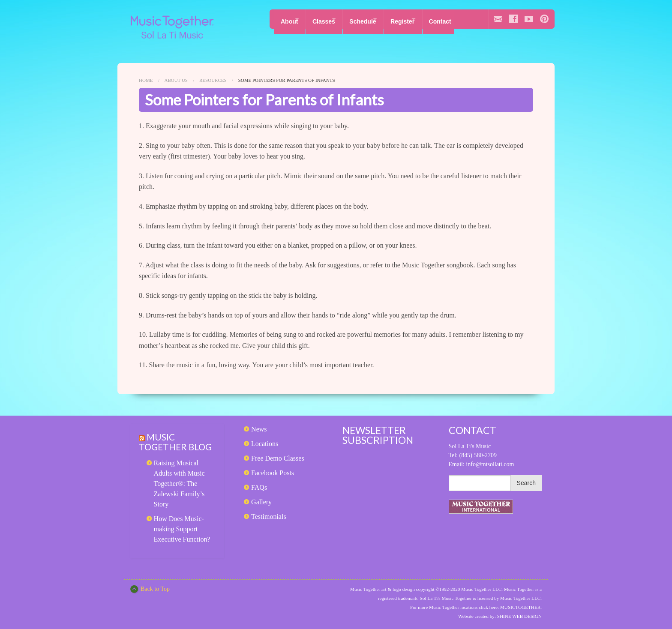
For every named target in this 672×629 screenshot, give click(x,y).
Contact (470, 19)
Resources (213, 80)
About (289, 19)
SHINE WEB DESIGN (519, 616)
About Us (176, 80)
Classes (331, 19)
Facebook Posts (273, 473)
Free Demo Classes (278, 458)
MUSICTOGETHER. (521, 607)
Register (425, 19)
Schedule (378, 19)
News (259, 429)
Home (146, 80)
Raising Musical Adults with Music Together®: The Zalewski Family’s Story (179, 493)
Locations (265, 444)
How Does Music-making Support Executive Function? (182, 539)
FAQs (259, 487)
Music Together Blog (165, 446)
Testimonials (269, 517)
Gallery (261, 502)
